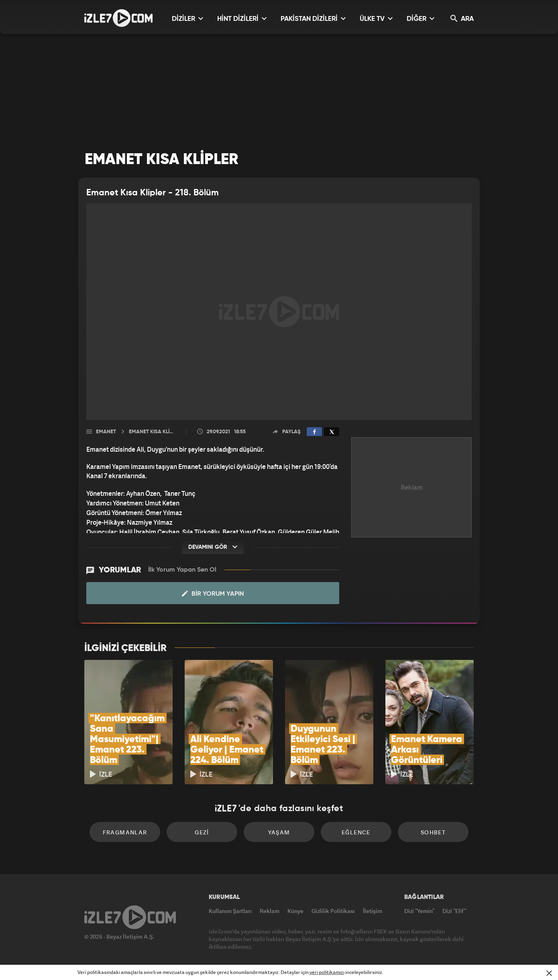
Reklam (270, 911)
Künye (295, 911)
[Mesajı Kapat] (549, 973)
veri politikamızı (327, 972)
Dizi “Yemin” (419, 911)
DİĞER (421, 19)
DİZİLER (187, 19)
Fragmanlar (125, 832)
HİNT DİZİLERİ (242, 19)
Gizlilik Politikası (333, 911)
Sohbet (433, 832)
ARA (462, 19)
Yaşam (279, 832)
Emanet (106, 432)
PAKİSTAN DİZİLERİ (313, 19)
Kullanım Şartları (230, 911)
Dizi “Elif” (454, 911)
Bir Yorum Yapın (213, 594)
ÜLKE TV (376, 19)
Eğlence (356, 832)
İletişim (373, 911)
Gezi (202, 832)
